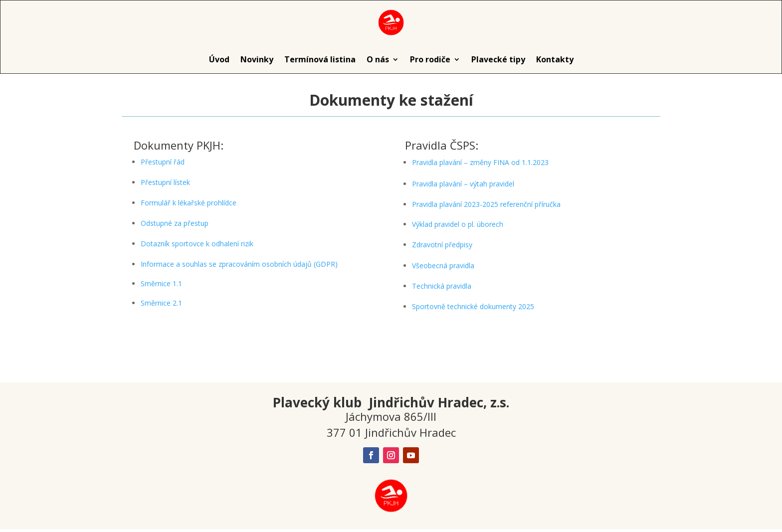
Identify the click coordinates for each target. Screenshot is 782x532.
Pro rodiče (430, 59)
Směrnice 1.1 (161, 283)
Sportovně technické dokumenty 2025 (473, 306)
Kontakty (555, 59)
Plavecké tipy (498, 59)
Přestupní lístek (165, 182)
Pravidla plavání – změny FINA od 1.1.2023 (480, 162)
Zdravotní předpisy (442, 245)
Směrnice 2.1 (161, 303)
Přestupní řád (163, 162)
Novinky (257, 59)
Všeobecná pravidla (443, 266)
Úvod (219, 59)
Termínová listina (320, 59)
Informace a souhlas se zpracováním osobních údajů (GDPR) (239, 264)
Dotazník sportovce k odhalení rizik (197, 244)
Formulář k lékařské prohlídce (189, 203)
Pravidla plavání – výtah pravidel (463, 184)
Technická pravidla (442, 286)
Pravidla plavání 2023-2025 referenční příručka (486, 204)
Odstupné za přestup (175, 223)
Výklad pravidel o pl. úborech (458, 224)
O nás (378, 59)
